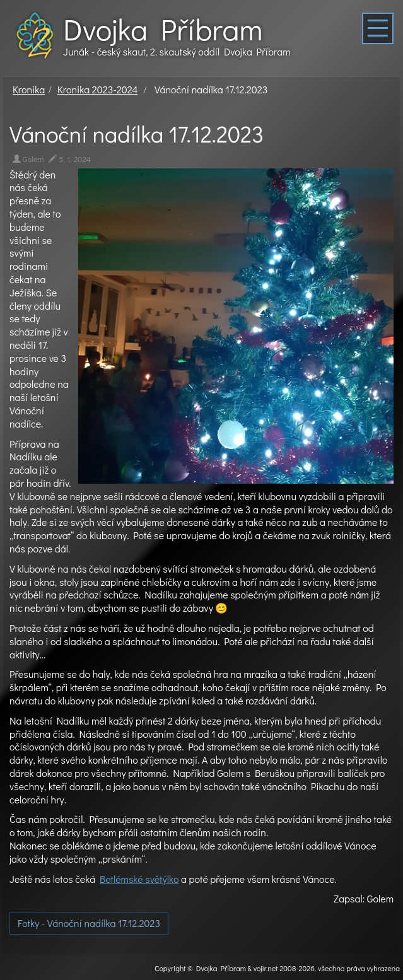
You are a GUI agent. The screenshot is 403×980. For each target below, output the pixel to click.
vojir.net (266, 968)
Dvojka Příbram (163, 29)
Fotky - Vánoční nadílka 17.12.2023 (89, 923)
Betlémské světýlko (139, 879)
